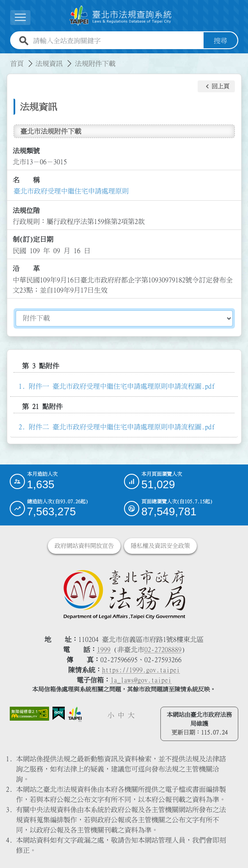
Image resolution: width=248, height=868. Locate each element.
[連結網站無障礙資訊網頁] (29, 714)
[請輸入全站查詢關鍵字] (117, 41)
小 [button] (111, 715)
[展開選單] (20, 18)
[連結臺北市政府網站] (75, 714)
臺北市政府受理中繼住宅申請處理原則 (71, 191)
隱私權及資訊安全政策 (160, 546)
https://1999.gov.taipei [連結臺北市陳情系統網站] (141, 670)
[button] (216, 86)
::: (5, 58)
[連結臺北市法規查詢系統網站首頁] (121, 16)
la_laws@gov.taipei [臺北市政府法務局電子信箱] (141, 680)
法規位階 (26, 210)
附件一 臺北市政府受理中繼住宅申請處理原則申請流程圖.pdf (122, 386)
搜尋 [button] (220, 41)
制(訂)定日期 (33, 239)
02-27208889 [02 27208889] (163, 650)
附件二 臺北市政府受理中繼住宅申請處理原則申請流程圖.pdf (122, 427)
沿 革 (26, 268)
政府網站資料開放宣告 (84, 546)
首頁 (17, 64)
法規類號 (26, 151)
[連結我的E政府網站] (59, 713)
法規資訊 (49, 64)
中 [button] (121, 715)
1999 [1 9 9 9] (104, 650)
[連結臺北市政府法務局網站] (124, 594)
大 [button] (131, 715)
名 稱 (26, 180)
